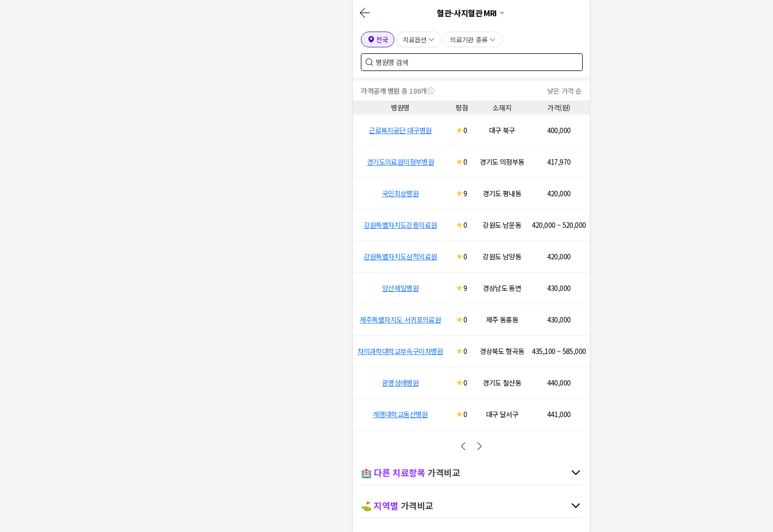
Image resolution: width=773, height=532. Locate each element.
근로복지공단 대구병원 (400, 130)
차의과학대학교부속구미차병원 (400, 351)
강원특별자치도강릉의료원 (401, 225)
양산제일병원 (400, 288)
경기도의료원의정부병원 (400, 162)
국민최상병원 (400, 193)
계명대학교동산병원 (400, 414)
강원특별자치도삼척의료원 (401, 256)
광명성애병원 (400, 383)
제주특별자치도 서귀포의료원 (401, 319)
